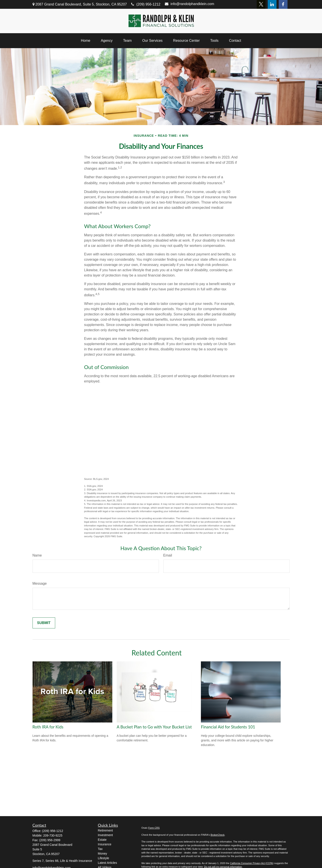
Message (40, 583)
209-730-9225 (53, 835)
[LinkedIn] (272, 4)
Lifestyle (103, 858)
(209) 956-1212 (146, 4)
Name (37, 555)
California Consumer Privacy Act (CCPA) (252, 863)
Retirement (105, 830)
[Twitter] (261, 4)
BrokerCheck (218, 835)
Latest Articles (107, 863)
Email (168, 555)
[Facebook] (283, 4)
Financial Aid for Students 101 (228, 727)
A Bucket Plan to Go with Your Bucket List (154, 727)
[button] (86, 41)
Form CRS (154, 828)
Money (102, 853)
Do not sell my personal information (223, 867)
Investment (105, 835)
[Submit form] (44, 623)
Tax (100, 849)
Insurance (105, 844)
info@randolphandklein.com (190, 4)
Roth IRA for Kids (48, 727)
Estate (102, 840)
